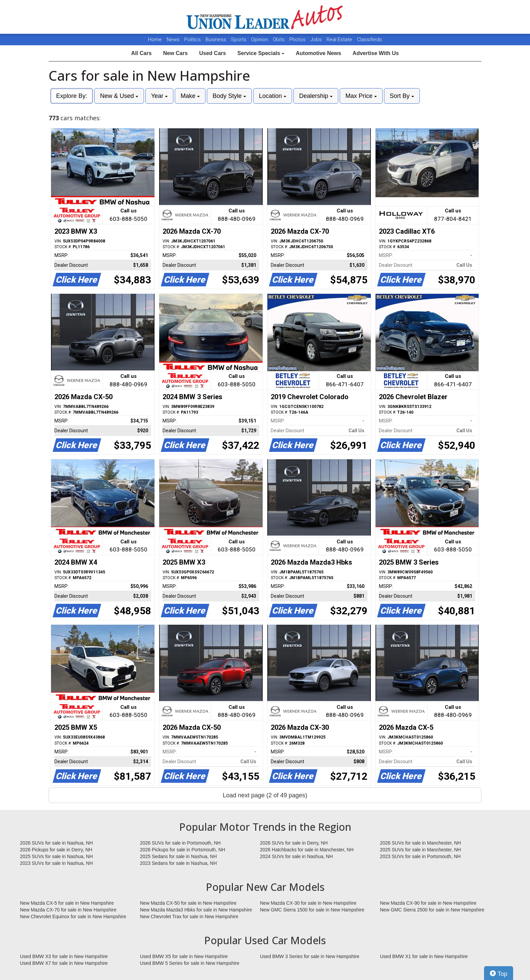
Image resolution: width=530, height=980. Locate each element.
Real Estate (340, 40)
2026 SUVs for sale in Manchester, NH (420, 843)
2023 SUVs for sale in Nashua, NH (56, 863)
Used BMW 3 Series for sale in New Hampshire (310, 956)
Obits (279, 40)
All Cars (141, 53)
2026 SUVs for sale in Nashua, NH (56, 843)
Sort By (402, 96)
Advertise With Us (376, 53)
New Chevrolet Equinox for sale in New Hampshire (73, 917)
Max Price (361, 96)
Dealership (316, 96)
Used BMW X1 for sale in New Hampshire (424, 956)
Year (159, 96)
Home (155, 40)
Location (273, 96)
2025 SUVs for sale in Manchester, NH (420, 850)
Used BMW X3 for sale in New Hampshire (64, 956)
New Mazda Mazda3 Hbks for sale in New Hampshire (196, 910)
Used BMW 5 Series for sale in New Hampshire (190, 963)
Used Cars (212, 53)
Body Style (229, 96)
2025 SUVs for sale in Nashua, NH (56, 856)
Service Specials (261, 53)
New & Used (119, 96)
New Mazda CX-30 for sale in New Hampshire (308, 903)
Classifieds (369, 40)
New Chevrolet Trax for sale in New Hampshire (189, 917)
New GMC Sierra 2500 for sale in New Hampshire (432, 910)
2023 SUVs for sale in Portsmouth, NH (420, 856)
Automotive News (318, 53)
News (173, 40)
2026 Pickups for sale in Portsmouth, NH (183, 850)
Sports (239, 40)
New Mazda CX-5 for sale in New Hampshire (67, 903)
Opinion (260, 40)
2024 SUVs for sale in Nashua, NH (296, 856)
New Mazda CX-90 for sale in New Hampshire (428, 903)
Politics (192, 40)
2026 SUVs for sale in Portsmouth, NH (180, 843)
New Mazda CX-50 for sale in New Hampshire (188, 903)
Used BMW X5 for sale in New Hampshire (184, 956)
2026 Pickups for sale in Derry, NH (56, 850)
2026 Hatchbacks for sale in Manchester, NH (307, 850)
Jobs (317, 40)
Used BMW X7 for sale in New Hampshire (64, 963)
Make (190, 96)
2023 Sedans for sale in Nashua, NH (178, 863)
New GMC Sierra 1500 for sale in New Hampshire (312, 910)
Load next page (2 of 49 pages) (265, 795)
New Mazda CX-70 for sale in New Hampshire (68, 910)
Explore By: (72, 96)
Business (216, 40)
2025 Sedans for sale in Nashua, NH (178, 856)
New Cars (175, 53)
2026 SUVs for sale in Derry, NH (294, 843)
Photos (298, 40)
